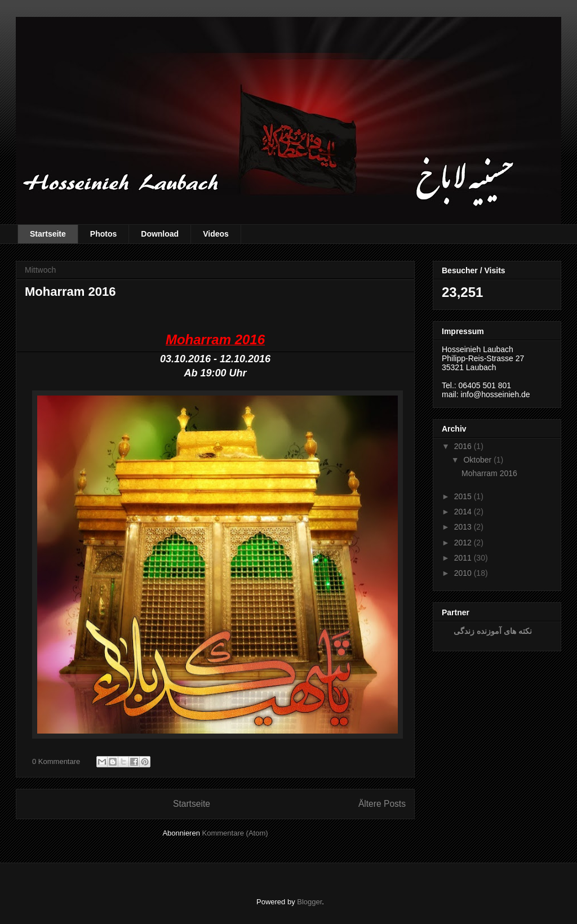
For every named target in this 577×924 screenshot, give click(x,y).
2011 (463, 558)
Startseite (48, 234)
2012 (463, 543)
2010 (463, 573)
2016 (463, 446)
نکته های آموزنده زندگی (493, 631)
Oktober (477, 460)
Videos (216, 234)
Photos (103, 234)
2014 (463, 512)
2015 (463, 496)
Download (160, 234)
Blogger (309, 902)
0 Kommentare (56, 761)
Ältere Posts (382, 804)
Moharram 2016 (70, 292)
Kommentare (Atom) (235, 833)
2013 (463, 527)
